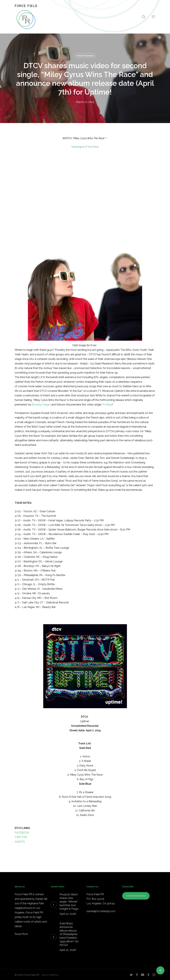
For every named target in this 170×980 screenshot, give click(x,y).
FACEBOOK (22, 833)
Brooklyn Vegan (41, 405)
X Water (108, 405)
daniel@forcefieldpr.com (101, 911)
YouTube (93, 147)
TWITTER (21, 837)
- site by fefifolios (49, 975)
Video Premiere (85, 56)
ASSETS (20, 842)
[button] (154, 17)
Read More (21, 934)
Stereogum (78, 147)
